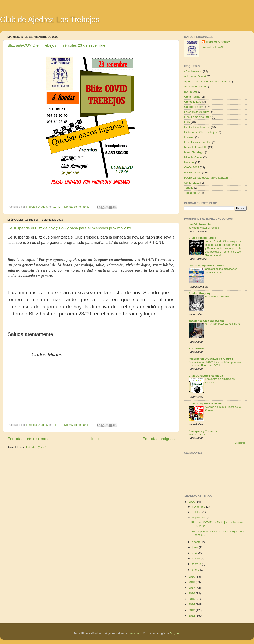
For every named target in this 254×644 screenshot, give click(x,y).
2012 (192, 616)
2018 (192, 582)
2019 (192, 577)
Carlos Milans (193, 102)
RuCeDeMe (196, 349)
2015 (192, 599)
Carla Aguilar (192, 97)
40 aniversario (193, 71)
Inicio (96, 439)
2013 (192, 610)
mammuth (135, 633)
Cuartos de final (194, 107)
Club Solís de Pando (202, 238)
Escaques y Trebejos (203, 431)
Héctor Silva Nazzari (197, 127)
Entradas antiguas (159, 439)
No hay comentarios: (77, 207)
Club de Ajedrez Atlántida (206, 376)
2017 (192, 588)
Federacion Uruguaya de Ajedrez (211, 359)
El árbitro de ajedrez (217, 297)
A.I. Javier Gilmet (195, 76)
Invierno (189, 137)
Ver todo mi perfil (212, 47)
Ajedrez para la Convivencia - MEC (206, 81)
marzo (196, 559)
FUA (187, 122)
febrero (197, 564)
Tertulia (189, 188)
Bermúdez (191, 92)
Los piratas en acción (198, 142)
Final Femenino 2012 (198, 117)
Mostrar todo (241, 443)
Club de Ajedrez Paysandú (206, 403)
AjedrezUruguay (200, 293)
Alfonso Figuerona (196, 87)
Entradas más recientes (28, 439)
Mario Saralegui (194, 152)
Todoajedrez (192, 193)
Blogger (175, 633)
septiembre (199, 518)
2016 (192, 593)
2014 (192, 604)
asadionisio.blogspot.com (206, 321)
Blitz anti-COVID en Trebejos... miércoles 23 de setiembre (56, 45)
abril (195, 553)
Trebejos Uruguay (218, 42)
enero (196, 570)
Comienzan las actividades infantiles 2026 (221, 271)
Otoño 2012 (192, 167)
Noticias (189, 162)
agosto (197, 542)
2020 (192, 502)
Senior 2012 (192, 183)
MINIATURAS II (198, 435)
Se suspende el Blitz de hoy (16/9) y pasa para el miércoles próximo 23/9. (70, 228)
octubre (197, 512)
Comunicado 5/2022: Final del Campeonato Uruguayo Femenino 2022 (215, 364)
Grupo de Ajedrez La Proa (206, 265)
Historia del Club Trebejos (201, 132)
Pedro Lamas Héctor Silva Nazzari (206, 178)
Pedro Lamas (193, 173)
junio (195, 547)
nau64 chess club (201, 224)
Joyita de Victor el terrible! (204, 228)
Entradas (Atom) (36, 447)
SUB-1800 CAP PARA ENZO (222, 324)
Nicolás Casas (193, 157)
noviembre (199, 507)
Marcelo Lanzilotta (196, 147)
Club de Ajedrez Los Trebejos (50, 20)
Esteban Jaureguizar (197, 112)
